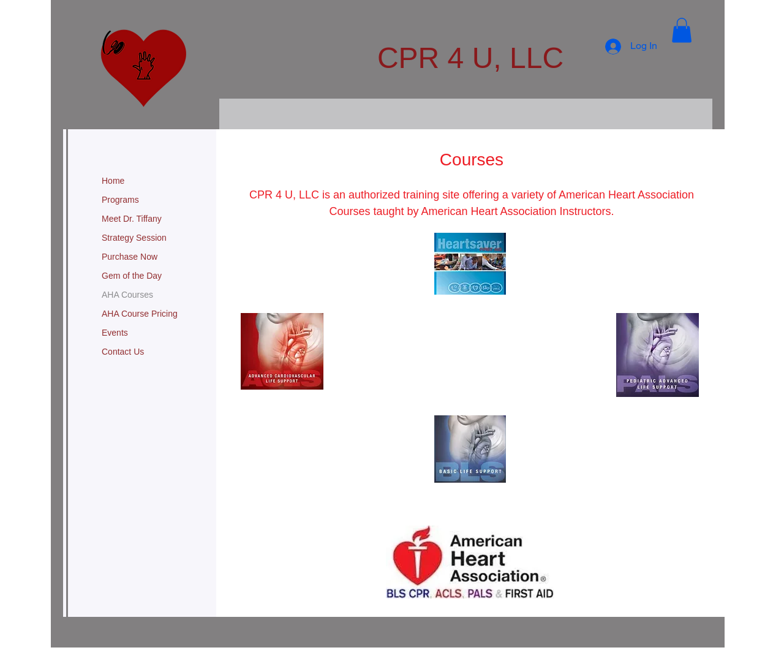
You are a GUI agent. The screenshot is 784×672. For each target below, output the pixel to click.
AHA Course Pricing (140, 314)
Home (113, 181)
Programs (120, 200)
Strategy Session (134, 238)
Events (115, 333)
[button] (682, 30)
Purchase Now (130, 257)
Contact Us (123, 352)
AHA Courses (127, 295)
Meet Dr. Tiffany (132, 219)
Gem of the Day (132, 276)
